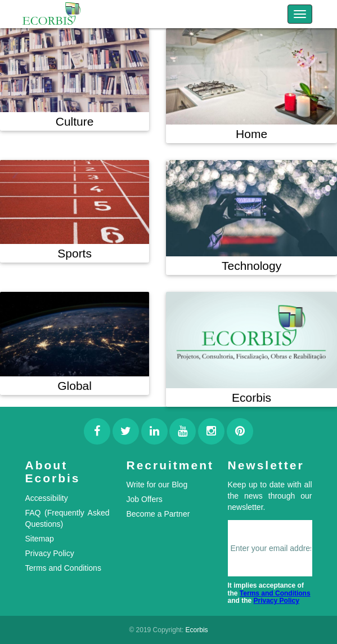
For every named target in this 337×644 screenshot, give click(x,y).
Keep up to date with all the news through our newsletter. (270, 496)
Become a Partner (158, 514)
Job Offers (145, 499)
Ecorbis (197, 630)
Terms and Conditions (63, 568)
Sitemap (40, 539)
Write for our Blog (157, 485)
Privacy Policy (50, 553)
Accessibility (47, 498)
